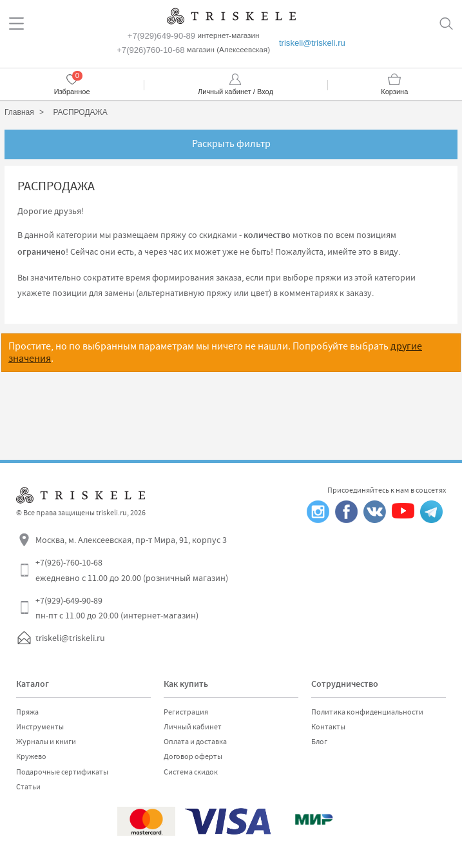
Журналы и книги (46, 742)
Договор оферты (193, 756)
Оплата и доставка (195, 742)
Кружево (31, 756)
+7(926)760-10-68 (150, 50)
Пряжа (27, 712)
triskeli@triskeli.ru (312, 43)
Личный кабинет (193, 727)
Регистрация (186, 712)
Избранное (72, 92)
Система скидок (191, 772)
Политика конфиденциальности (367, 712)
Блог (319, 742)
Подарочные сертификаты (62, 772)
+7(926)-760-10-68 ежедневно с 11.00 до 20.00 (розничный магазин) (132, 570)
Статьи (28, 787)
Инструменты (40, 727)
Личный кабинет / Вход (236, 92)
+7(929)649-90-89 (161, 36)
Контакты (328, 727)
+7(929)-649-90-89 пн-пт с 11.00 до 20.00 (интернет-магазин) (117, 608)
